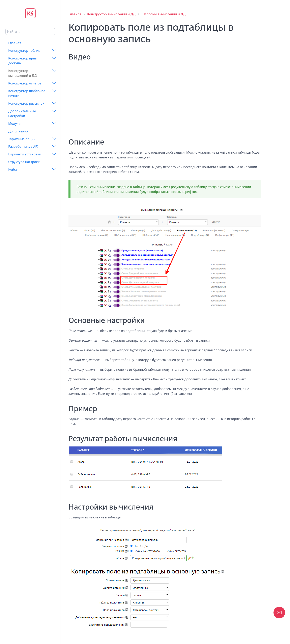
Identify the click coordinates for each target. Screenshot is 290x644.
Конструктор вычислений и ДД (23, 73)
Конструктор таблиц (24, 51)
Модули (14, 124)
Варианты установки (25, 154)
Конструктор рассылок (26, 103)
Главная (15, 43)
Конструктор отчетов (25, 83)
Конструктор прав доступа (22, 61)
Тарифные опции (22, 139)
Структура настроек (24, 162)
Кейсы (13, 170)
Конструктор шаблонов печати (27, 93)
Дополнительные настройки (22, 113)
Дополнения (18, 131)
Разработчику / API (23, 147)
